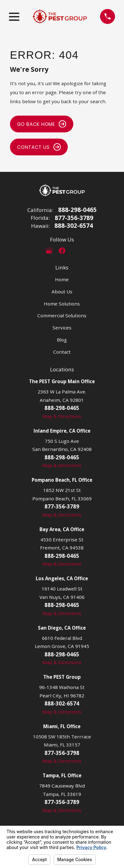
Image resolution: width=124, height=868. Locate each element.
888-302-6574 (74, 226)
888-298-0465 (77, 210)
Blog (62, 340)
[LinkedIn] (75, 251)
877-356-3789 (74, 218)
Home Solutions (62, 304)
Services (62, 328)
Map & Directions (62, 416)
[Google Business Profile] (49, 251)
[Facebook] (62, 251)
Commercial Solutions (62, 315)
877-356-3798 (62, 753)
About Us (62, 292)
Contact (62, 352)
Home (62, 279)
